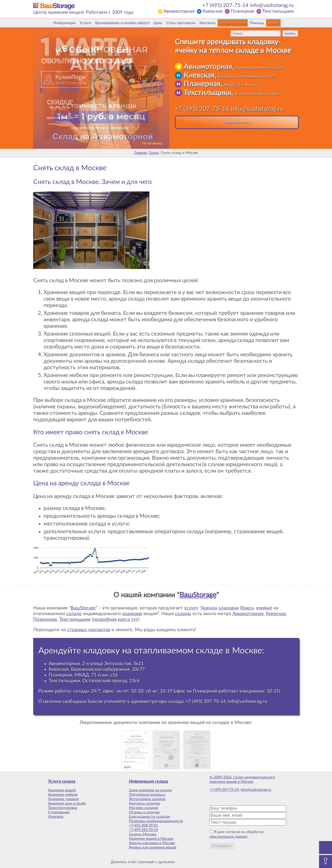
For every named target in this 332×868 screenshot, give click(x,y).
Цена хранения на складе (150, 790)
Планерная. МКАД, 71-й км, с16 (83, 675)
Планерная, (220, 84)
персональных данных (229, 837)
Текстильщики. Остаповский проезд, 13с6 (94, 681)
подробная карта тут (116, 620)
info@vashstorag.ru (272, 5)
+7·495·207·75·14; (225, 790)
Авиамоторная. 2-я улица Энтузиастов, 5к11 (96, 664)
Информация (64, 23)
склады (183, 614)
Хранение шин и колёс (67, 803)
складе (74, 614)
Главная (140, 153)
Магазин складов (143, 808)
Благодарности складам (150, 817)
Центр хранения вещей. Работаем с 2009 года (83, 12)
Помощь (257, 23)
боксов (95, 702)
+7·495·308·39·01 (143, 826)
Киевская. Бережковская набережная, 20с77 (97, 669)
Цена (158, 23)
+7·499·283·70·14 (143, 830)
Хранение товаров (63, 799)
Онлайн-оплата (233, 23)
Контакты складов (144, 803)
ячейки (263, 608)
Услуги (85, 23)
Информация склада (148, 781)
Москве (247, 651)
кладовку (102, 651)
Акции (273, 23)
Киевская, (229, 75)
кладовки (229, 608)
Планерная (242, 11)
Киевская (213, 11)
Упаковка (56, 817)
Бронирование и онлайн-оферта (122, 23)
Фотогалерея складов (147, 799)
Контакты (208, 23)
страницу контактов (89, 630)
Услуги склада (62, 781)
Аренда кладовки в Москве (152, 843)
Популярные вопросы (147, 795)
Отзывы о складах (144, 812)
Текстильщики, (232, 93)
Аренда (209, 608)
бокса (247, 608)
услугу (191, 608)
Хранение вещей (62, 790)
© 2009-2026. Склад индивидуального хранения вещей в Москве (242, 780)
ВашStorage (198, 595)
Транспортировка (63, 808)
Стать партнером (181, 23)
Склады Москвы (143, 834)
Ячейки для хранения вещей (153, 848)
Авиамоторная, (233, 67)
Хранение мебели (63, 795)
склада (176, 702)
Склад (154, 153)
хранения (132, 614)
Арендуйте (60, 651)
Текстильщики (278, 11)
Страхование (59, 812)
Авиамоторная (179, 11)
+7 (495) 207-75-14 (225, 5)
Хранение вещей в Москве (151, 839)
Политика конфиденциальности (156, 821)
